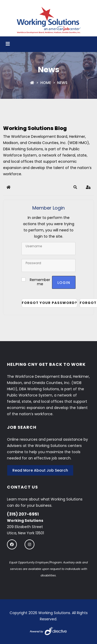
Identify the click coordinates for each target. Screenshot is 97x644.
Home (46, 83)
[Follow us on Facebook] (12, 544)
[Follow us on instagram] (29, 544)
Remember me (40, 282)
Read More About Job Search (40, 470)
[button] (75, 187)
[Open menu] (8, 44)
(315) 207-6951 (23, 514)
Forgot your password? (49, 303)
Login (64, 283)
